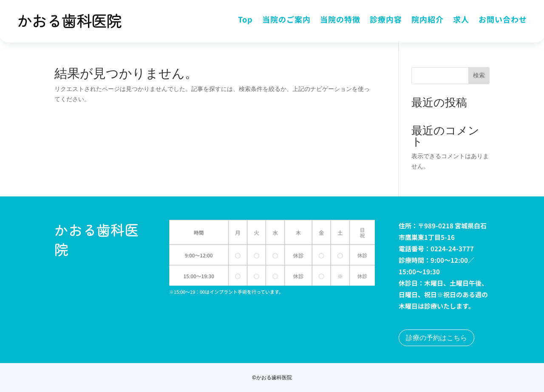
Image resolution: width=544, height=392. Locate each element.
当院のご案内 (286, 20)
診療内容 (386, 20)
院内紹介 (428, 20)
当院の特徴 (340, 20)
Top (245, 20)
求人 (461, 20)
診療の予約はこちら (436, 338)
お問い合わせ (503, 20)
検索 (479, 75)
